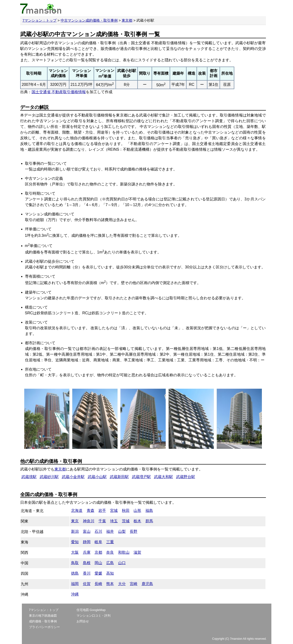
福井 (110, 531)
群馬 (149, 521)
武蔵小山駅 (97, 477)
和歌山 (124, 552)
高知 (110, 573)
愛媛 (98, 573)
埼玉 (114, 521)
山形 (137, 511)
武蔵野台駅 (186, 477)
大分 (122, 584)
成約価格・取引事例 (43, 621)
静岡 (87, 542)
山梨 (122, 531)
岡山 (98, 563)
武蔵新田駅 (119, 477)
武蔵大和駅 (163, 477)
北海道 (77, 511)
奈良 (110, 552)
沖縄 (75, 594)
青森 (91, 511)
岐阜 (98, 542)
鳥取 (75, 563)
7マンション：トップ (40, 20)
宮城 (114, 511)
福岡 (75, 584)
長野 (134, 531)
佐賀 (87, 584)
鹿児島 (147, 584)
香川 (87, 573)
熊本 (110, 584)
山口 (122, 563)
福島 (149, 511)
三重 (110, 542)
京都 (98, 552)
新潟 (75, 531)
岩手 (102, 511)
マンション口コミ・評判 (94, 616)
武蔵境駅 (29, 477)
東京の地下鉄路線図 (43, 616)
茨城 (126, 521)
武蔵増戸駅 (141, 477)
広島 (110, 563)
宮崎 (134, 584)
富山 (87, 531)
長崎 (98, 584)
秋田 (126, 511)
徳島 (75, 573)
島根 (87, 563)
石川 (98, 531)
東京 (75, 521)
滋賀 (137, 552)
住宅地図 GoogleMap (91, 610)
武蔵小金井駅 (73, 477)
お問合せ (83, 621)
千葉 (102, 521)
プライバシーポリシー (44, 627)
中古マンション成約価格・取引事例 (89, 20)
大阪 (75, 552)
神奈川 (89, 521)
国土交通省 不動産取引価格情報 (59, 92)
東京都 (127, 20)
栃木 (137, 521)
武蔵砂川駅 (49, 477)
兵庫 (87, 552)
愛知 (75, 542)
